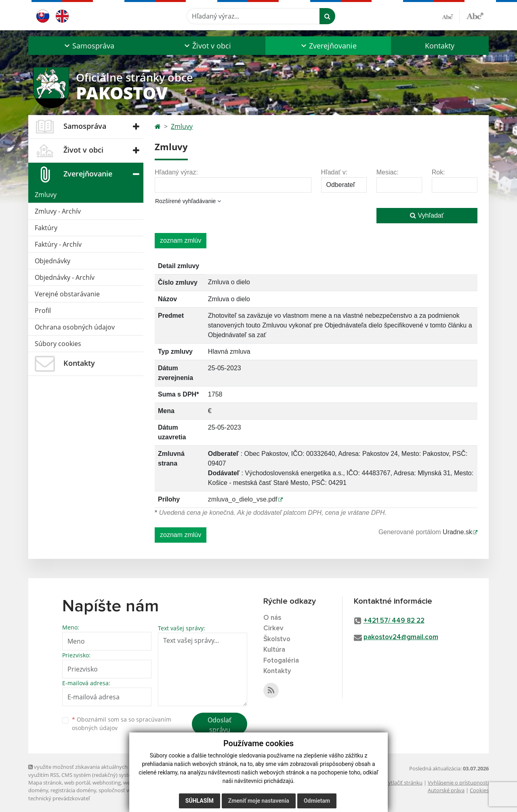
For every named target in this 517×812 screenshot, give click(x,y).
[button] (88, 46)
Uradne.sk (457, 532)
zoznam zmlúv (181, 240)
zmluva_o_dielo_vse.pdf (243, 499)
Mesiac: (388, 172)
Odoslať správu (220, 725)
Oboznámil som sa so (122, 724)
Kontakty (440, 46)
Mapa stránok (45, 783)
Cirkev (273, 628)
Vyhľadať (427, 215)
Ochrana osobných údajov (75, 327)
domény (38, 790)
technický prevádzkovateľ (59, 798)
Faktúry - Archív (58, 244)
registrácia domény (73, 790)
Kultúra (274, 650)
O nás (272, 618)
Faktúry (46, 228)
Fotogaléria (281, 661)
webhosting (107, 783)
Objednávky (53, 261)
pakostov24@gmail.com (401, 637)
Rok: (438, 172)
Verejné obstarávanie (67, 294)
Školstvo (277, 639)
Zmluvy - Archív (58, 211)
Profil (43, 311)
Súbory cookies (58, 344)
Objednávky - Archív (65, 277)
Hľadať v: (334, 172)
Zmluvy (46, 195)
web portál (77, 783)
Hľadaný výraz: (176, 172)
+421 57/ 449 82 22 (394, 621)
